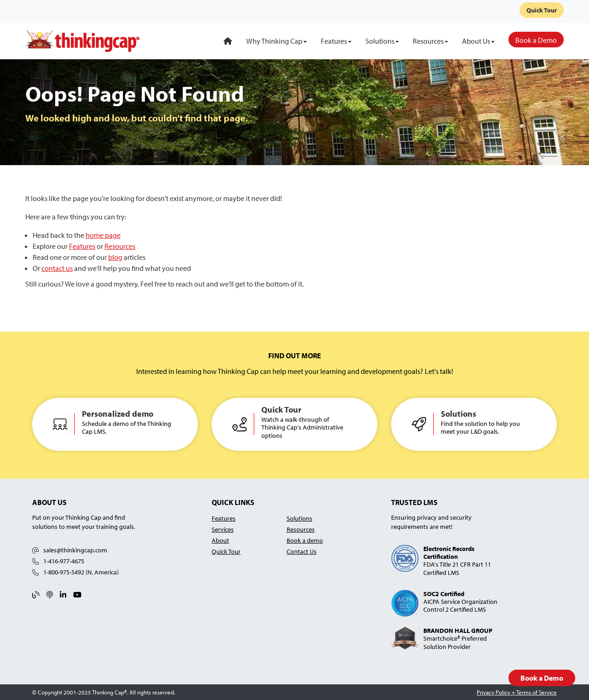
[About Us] (478, 41)
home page (103, 235)
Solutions (300, 518)
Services (223, 529)
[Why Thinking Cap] (277, 41)
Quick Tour (542, 10)
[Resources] (430, 41)
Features (82, 246)
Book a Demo (542, 678)
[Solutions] (382, 41)
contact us (57, 268)
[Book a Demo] (536, 40)
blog (115, 257)
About (220, 540)
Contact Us (302, 551)
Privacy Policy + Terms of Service (517, 692)
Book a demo (305, 540)
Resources (120, 246)
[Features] (336, 41)
